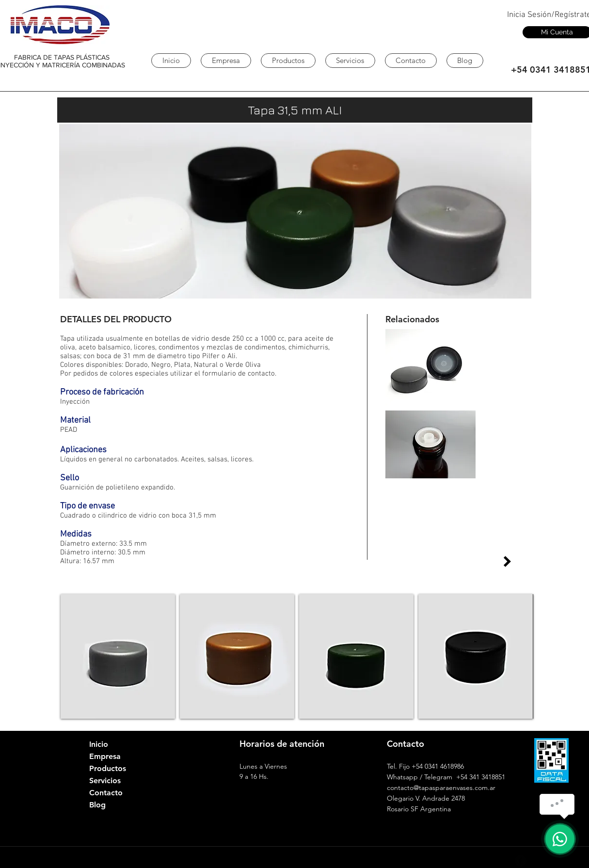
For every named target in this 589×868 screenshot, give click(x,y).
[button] (118, 656)
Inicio (99, 744)
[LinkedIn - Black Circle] (486, 861)
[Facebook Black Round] (521, 861)
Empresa (105, 756)
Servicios (105, 781)
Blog (97, 805)
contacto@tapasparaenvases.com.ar (441, 788)
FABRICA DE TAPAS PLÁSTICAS (62, 57)
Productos (108, 768)
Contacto (106, 793)
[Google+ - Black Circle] (503, 861)
